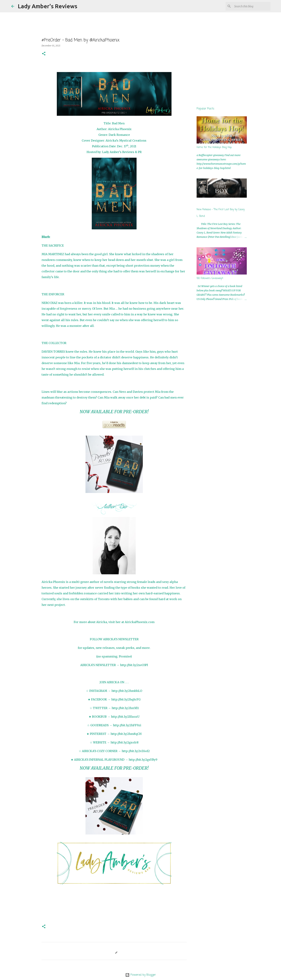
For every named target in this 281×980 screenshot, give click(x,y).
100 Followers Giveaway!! (210, 278)
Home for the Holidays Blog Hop (214, 147)
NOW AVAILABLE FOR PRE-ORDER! (114, 412)
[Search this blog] (252, 6)
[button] (44, 54)
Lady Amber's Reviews (47, 6)
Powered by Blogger (141, 975)
